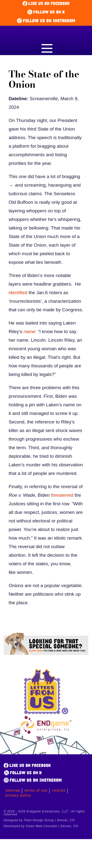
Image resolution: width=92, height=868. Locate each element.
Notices (59, 790)
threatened (62, 495)
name (29, 332)
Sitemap (13, 790)
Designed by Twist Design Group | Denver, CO (39, 820)
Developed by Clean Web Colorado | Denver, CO (41, 826)
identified (18, 293)
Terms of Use (36, 790)
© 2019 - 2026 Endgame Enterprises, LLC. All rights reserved (44, 813)
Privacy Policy (18, 795)
